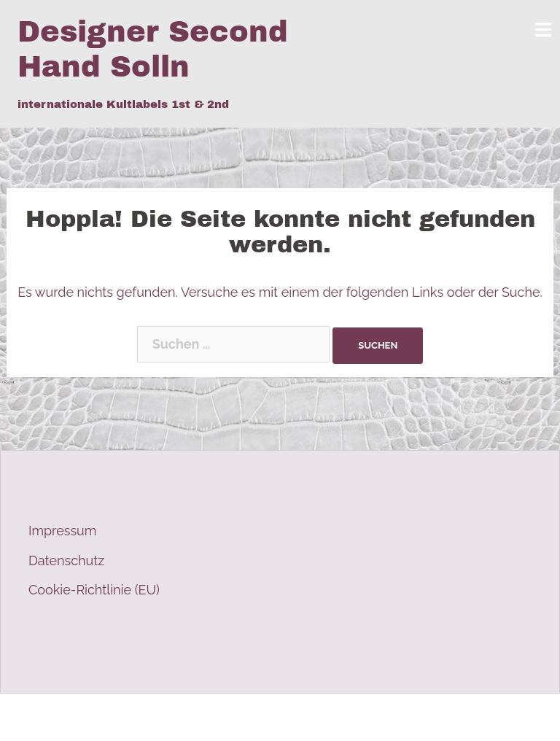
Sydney (291, 717)
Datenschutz (66, 560)
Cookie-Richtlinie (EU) (94, 590)
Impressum (62, 531)
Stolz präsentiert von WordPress (114, 717)
